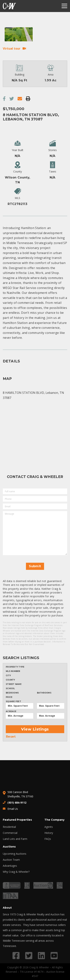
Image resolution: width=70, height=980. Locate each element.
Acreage (11, 712)
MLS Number (13, 671)
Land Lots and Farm (15, 839)
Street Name (14, 684)
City (8, 676)
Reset (11, 737)
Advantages (10, 866)
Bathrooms (44, 693)
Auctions (9, 847)
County (10, 680)
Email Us (13, 809)
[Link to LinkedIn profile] (41, 955)
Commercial (10, 833)
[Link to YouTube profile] (54, 955)
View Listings (35, 729)
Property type (15, 667)
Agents (49, 827)
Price (9, 697)
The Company (54, 820)
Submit (35, 566)
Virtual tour (12, 48)
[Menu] (64, 6)
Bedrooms (12, 693)
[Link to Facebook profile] (16, 955)
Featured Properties (17, 820)
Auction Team (11, 860)
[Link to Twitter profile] (29, 955)
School (10, 689)
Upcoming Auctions (15, 854)
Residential (9, 827)
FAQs (48, 839)
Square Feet (13, 702)
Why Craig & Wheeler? (16, 872)
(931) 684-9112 (17, 803)
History (49, 833)
